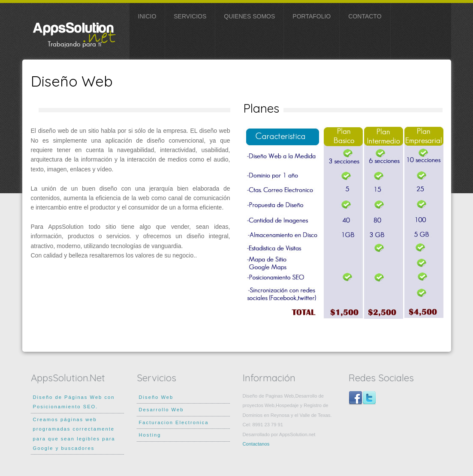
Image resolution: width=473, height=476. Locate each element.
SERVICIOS (190, 16)
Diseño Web (156, 397)
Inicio (147, 16)
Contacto (365, 16)
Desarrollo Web (161, 410)
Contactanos (256, 444)
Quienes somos (249, 16)
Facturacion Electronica (174, 422)
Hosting (150, 435)
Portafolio (312, 16)
